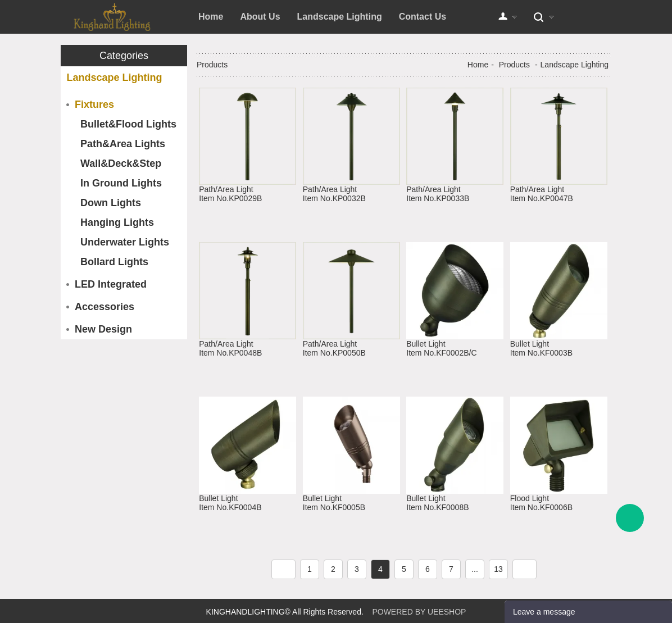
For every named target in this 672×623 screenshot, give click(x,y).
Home (211, 17)
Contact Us (423, 17)
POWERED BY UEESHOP (419, 612)
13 (498, 569)
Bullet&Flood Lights (128, 124)
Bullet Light (426, 344)
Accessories (105, 307)
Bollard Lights (114, 262)
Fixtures (94, 104)
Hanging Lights (117, 222)
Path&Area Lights (123, 144)
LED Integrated (111, 284)
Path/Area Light (226, 189)
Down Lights (111, 203)
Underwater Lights (125, 242)
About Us (260, 17)
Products (514, 65)
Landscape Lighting (340, 17)
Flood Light (530, 498)
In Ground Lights (121, 183)
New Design (103, 329)
